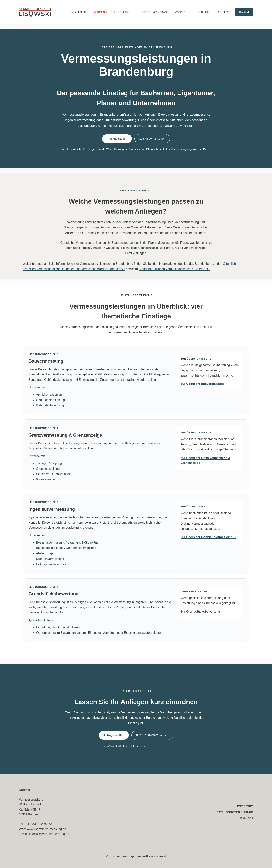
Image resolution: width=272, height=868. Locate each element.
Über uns (203, 12)
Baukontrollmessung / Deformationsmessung (66, 548)
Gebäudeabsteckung (50, 405)
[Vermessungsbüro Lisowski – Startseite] (35, 12)
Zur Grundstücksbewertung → (202, 612)
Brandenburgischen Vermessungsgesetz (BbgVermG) (175, 269)
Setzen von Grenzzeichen (53, 474)
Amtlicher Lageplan (49, 395)
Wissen (183, 12)
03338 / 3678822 (157, 747)
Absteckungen (46, 553)
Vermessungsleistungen (115, 12)
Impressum (245, 806)
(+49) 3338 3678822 (38, 824)
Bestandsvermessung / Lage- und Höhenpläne (67, 543)
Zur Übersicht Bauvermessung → (204, 384)
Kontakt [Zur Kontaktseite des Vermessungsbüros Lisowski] (244, 12)
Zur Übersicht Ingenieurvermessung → (208, 537)
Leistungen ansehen (152, 139)
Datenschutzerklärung (235, 812)
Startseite (79, 12)
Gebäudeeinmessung (50, 400)
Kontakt (247, 818)
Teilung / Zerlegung (49, 463)
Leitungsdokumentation (52, 564)
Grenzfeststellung (48, 469)
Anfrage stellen (117, 139)
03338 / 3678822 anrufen (152, 735)
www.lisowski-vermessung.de (46, 829)
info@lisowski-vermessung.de (49, 834)
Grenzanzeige (46, 479)
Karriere (223, 12)
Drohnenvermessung (50, 559)
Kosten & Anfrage (155, 12)
